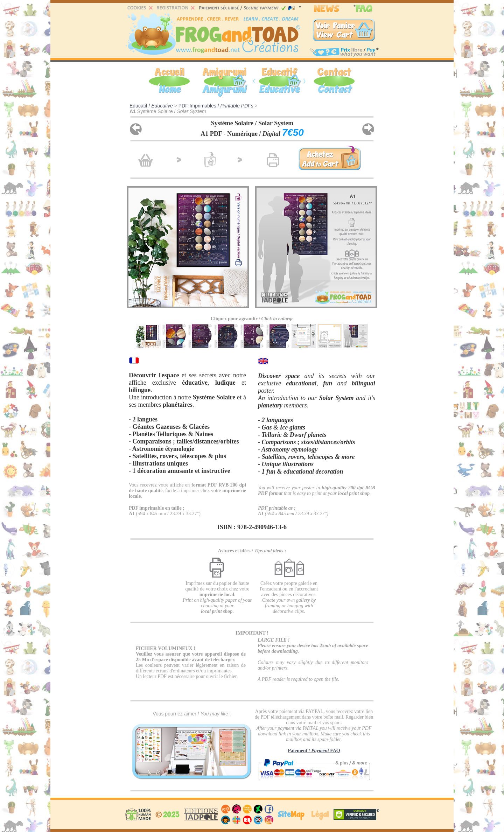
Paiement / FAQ (314, 751)
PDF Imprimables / (216, 106)
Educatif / (151, 106)
